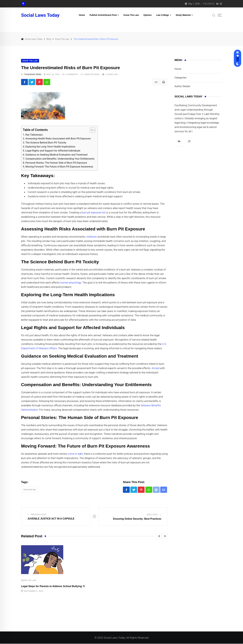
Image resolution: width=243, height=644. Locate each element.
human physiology (70, 283)
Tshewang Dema (33, 74)
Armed (155, 368)
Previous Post (39, 515)
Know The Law (131, 15)
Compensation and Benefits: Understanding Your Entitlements (60, 159)
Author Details (182, 86)
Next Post (152, 515)
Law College (163, 15)
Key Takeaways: (34, 135)
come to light (75, 454)
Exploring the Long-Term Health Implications (50, 147)
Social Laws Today (40, 15)
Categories (180, 78)
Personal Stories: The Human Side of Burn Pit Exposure (56, 163)
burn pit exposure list (93, 213)
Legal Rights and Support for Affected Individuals (53, 151)
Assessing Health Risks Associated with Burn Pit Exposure (58, 139)
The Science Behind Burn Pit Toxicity (46, 143)
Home (82, 15)
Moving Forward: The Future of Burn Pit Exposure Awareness (59, 167)
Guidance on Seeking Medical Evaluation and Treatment (56, 155)
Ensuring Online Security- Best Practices (137, 519)
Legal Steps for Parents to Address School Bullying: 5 (53, 587)
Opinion (147, 15)
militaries (92, 237)
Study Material (183, 15)
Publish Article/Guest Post (103, 15)
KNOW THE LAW (30, 490)
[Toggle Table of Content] (91, 130)
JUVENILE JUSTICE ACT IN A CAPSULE (51, 519)
